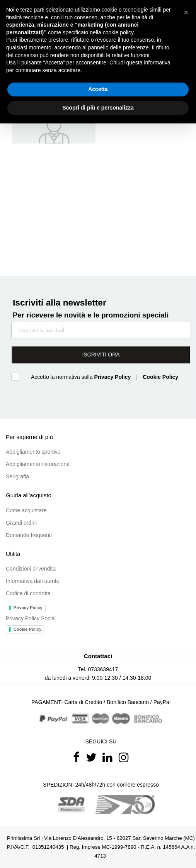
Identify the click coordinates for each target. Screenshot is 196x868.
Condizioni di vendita (31, 569)
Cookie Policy (27, 629)
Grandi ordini (21, 523)
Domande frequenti (29, 535)
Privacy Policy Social (31, 618)
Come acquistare (26, 510)
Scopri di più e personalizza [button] (98, 108)
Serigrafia (17, 476)
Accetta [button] (98, 89)
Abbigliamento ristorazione (38, 464)
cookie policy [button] (118, 32)
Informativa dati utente (33, 581)
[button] (186, 12)
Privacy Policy (28, 608)
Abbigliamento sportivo (33, 452)
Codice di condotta (28, 593)
